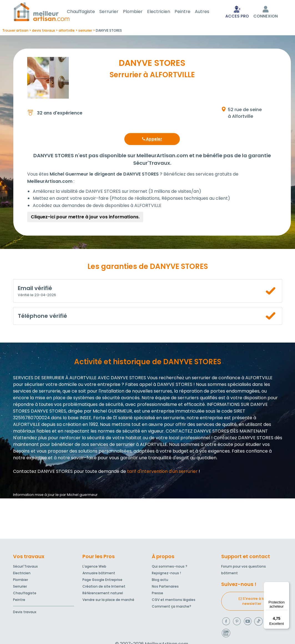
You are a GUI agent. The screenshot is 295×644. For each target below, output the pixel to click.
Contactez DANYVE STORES (43, 472)
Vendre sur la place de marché (108, 601)
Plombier (139, 12)
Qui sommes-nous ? (170, 567)
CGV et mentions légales (174, 601)
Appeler (152, 140)
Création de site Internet (104, 587)
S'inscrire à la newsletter (252, 602)
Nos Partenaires (165, 587)
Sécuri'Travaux (25, 567)
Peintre (189, 12)
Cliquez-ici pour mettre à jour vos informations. (85, 218)
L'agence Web (94, 567)
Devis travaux (25, 613)
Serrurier (116, 12)
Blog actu (160, 581)
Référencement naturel (103, 594)
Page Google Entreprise (102, 581)
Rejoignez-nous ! (166, 574)
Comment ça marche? (172, 607)
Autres (209, 12)
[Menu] (286, 585)
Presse (157, 594)
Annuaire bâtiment (99, 574)
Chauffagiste (88, 12)
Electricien (165, 12)
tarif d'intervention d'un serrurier (162, 472)
